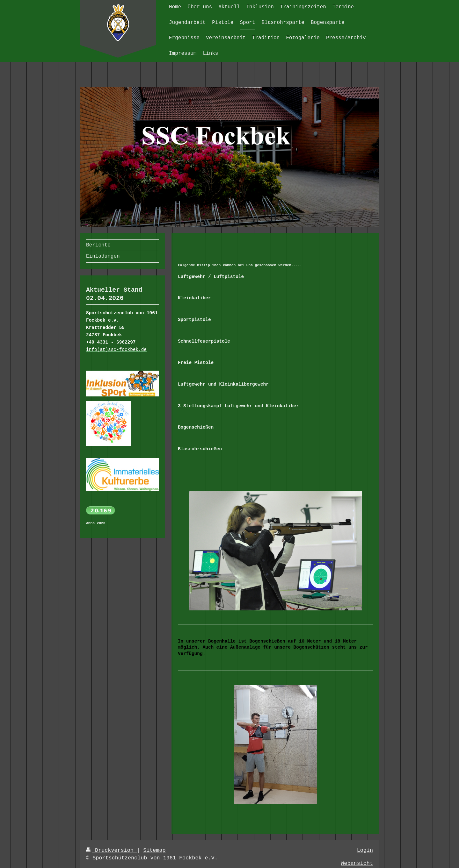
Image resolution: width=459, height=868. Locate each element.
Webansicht (357, 863)
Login (365, 850)
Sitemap (154, 850)
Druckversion (111, 850)
